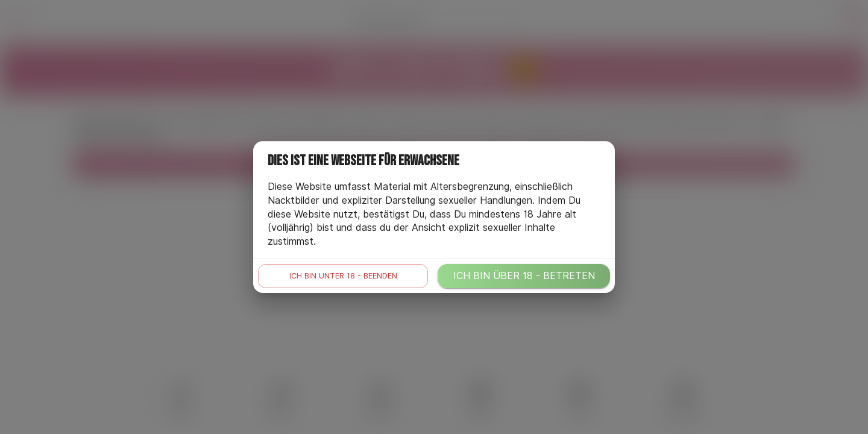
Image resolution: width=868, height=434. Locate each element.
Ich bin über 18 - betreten (524, 276)
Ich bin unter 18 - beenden (343, 276)
